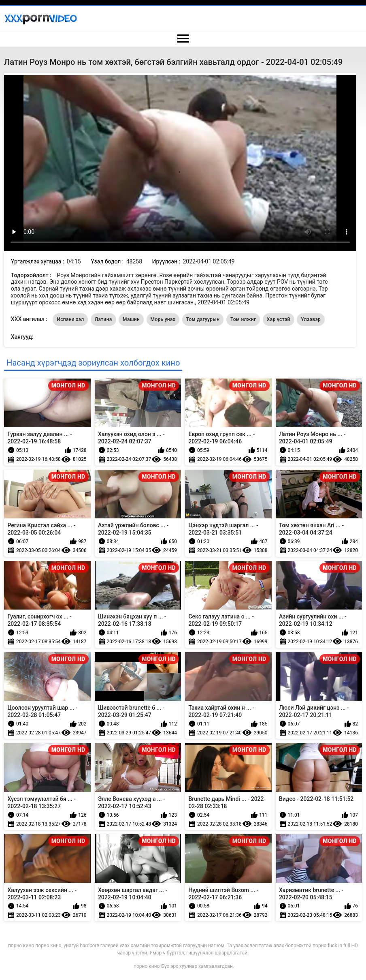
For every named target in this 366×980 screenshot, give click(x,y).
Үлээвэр (311, 319)
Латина (103, 319)
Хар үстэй (279, 319)
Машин (131, 319)
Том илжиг (243, 319)
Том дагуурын (203, 319)
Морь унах (163, 319)
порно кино (147, 966)
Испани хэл (70, 319)
